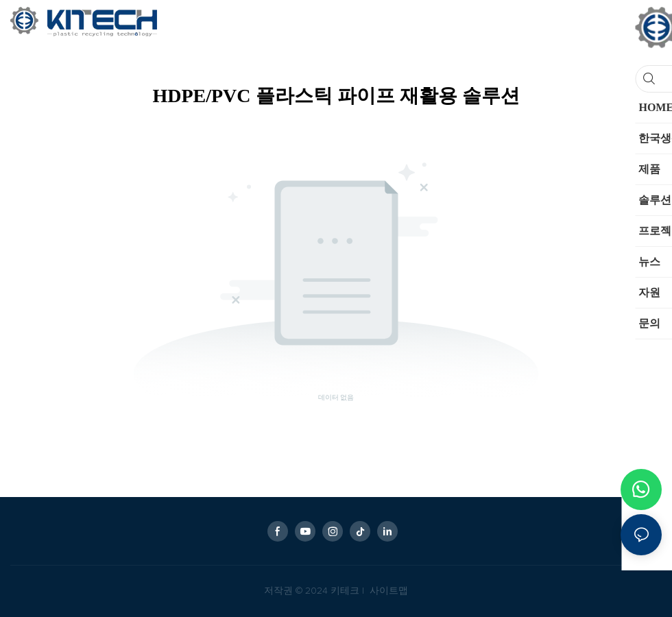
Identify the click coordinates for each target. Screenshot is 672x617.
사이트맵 (387, 591)
